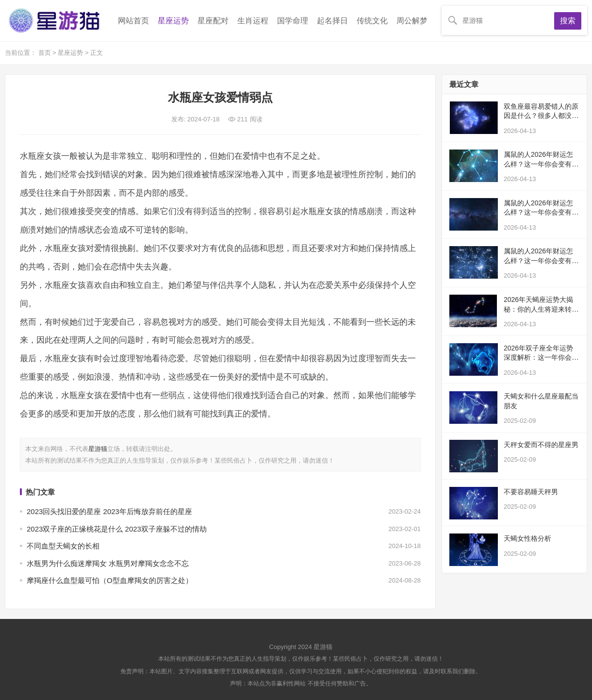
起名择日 (332, 21)
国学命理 (293, 21)
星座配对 (213, 21)
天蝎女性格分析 (527, 538)
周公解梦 (412, 21)
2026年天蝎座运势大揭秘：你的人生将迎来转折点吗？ (541, 309)
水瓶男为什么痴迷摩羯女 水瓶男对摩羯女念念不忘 (108, 563)
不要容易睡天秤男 (531, 492)
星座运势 (173, 21)
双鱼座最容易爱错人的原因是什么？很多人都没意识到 (541, 116)
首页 (46, 53)
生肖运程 (253, 21)
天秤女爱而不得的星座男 (541, 445)
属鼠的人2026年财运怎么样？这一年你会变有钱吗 (541, 164)
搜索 (568, 21)
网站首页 (133, 21)
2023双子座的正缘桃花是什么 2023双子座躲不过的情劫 (117, 529)
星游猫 (98, 449)
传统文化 (372, 21)
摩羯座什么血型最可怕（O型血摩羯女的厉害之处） (110, 580)
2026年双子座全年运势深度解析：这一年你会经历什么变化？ (541, 358)
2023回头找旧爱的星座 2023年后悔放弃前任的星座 (109, 511)
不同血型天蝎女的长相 (63, 546)
